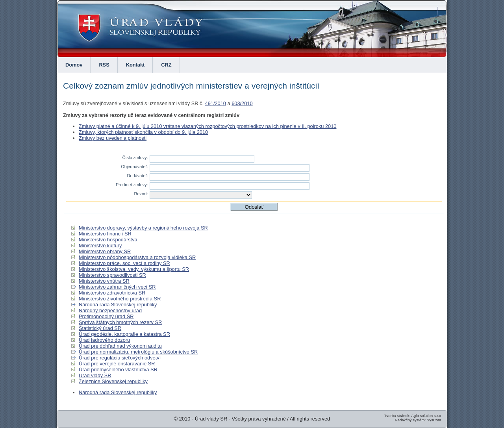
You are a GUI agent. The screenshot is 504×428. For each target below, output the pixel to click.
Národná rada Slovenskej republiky (118, 305)
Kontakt (135, 65)
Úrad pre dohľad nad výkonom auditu (120, 346)
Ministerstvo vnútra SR (104, 281)
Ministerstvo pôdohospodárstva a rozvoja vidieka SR (137, 257)
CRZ (166, 65)
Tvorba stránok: (397, 416)
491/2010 (216, 103)
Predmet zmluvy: (132, 185)
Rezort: (141, 194)
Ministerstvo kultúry (100, 245)
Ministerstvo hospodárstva (108, 240)
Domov (74, 65)
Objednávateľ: (134, 167)
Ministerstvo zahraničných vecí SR (117, 287)
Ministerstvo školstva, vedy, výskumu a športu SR (134, 269)
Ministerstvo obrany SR (105, 251)
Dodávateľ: (138, 176)
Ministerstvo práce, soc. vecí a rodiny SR (124, 263)
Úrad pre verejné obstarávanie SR (117, 364)
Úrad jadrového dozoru (104, 340)
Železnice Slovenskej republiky (113, 381)
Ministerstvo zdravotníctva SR (112, 293)
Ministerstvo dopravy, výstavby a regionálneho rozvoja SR (143, 228)
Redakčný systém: (410, 420)
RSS (104, 65)
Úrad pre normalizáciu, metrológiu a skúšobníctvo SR (138, 352)
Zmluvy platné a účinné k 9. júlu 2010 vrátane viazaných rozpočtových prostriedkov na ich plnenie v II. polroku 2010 (208, 126)
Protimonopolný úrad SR (106, 316)
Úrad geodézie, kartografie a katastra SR (124, 334)
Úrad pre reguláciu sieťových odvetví (120, 358)
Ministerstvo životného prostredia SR (120, 299)
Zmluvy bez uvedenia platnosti (113, 138)
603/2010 (242, 103)
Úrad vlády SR (95, 375)
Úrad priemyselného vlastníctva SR (118, 370)
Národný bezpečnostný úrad (110, 310)
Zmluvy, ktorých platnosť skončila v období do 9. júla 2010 (143, 132)
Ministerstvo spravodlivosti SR (112, 275)
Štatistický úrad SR (100, 328)
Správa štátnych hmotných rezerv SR (120, 322)
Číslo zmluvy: (135, 157)
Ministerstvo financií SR (105, 234)
